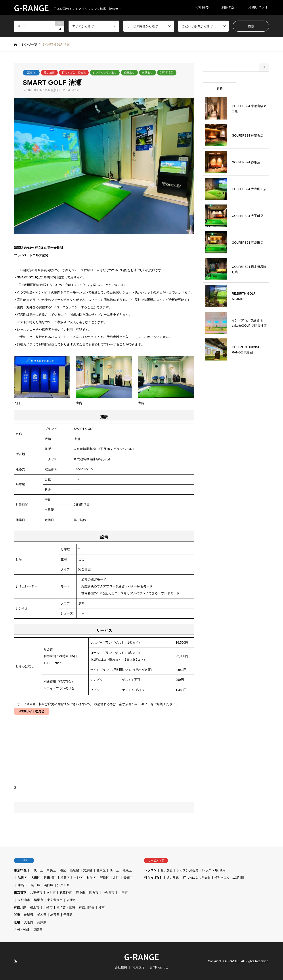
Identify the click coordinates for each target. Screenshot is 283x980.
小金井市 (108, 893)
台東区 (101, 870)
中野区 (78, 878)
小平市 (123, 893)
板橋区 (128, 878)
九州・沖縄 (22, 930)
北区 (116, 878)
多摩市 (71, 900)
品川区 (22, 878)
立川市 (51, 893)
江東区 (127, 870)
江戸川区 (63, 885)
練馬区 (22, 885)
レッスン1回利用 (214, 870)
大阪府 (29, 922)
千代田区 (37, 870)
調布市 (94, 893)
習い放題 (166, 870)
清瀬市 (31, 73)
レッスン (150, 870)
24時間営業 (167, 73)
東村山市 (24, 900)
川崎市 (48, 907)
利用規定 (228, 7)
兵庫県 (42, 922)
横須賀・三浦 (66, 907)
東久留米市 (55, 900)
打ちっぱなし (153, 878)
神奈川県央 (87, 907)
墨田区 (114, 870)
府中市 (80, 893)
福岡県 (38, 930)
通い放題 (49, 73)
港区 (63, 870)
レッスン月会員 (187, 870)
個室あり (129, 73)
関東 (17, 915)
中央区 (51, 870)
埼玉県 (55, 915)
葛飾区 (49, 885)
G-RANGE (142, 957)
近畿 (17, 922)
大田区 (36, 878)
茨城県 (29, 915)
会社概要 (202, 7)
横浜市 (35, 907)
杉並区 (91, 878)
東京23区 (20, 870)
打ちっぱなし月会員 (74, 73)
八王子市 (36, 893)
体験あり (147, 73)
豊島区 (105, 878)
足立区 (36, 885)
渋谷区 (65, 878)
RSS (15, 961)
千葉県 (68, 915)
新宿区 (75, 870)
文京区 (88, 870)
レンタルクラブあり (105, 73)
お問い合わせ (258, 7)
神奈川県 (20, 907)
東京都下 (20, 893)
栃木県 (42, 915)
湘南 (101, 907)
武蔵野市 (66, 893)
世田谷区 (50, 878)
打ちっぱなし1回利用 (229, 878)
